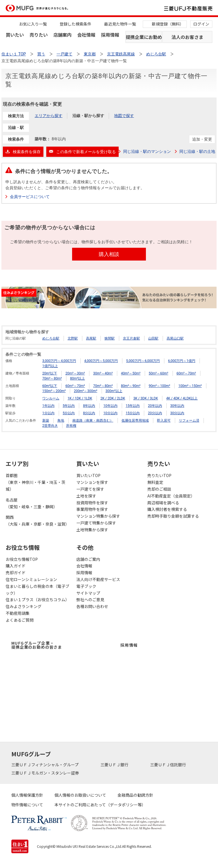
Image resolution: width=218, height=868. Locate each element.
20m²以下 (50, 373)
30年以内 (177, 406)
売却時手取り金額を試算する (173, 516)
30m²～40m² (103, 373)
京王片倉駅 (131, 338)
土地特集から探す (92, 530)
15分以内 (133, 413)
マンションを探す (92, 482)
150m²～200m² (54, 391)
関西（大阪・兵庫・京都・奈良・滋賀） (37, 521)
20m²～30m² (75, 373)
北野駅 (73, 338)
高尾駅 (91, 338)
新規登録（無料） (168, 24)
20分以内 (155, 413)
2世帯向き (50, 426)
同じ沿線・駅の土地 (197, 151)
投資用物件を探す (92, 503)
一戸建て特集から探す (96, 523)
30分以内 (177, 413)
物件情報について (27, 805)
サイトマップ (88, 593)
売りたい (39, 35)
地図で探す (124, 116)
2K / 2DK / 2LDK (113, 398)
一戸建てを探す (90, 489)
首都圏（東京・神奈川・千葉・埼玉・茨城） (35, 482)
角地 (61, 421)
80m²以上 (77, 378)
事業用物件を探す (92, 509)
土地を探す (86, 496)
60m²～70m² (186, 373)
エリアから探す (49, 116)
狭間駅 (110, 338)
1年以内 (48, 406)
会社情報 (86, 35)
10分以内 (110, 413)
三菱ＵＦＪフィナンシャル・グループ (45, 765)
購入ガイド (16, 566)
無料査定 (155, 482)
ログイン (201, 24)
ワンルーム (51, 398)
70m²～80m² (52, 378)
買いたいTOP (88, 475)
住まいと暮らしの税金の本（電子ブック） (37, 590)
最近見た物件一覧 (120, 24)
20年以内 (155, 406)
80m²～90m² (131, 386)
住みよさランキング (24, 606)
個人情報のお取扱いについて (80, 795)
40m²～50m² (131, 373)
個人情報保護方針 (27, 795)
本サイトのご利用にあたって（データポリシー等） (100, 805)
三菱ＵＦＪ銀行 (115, 765)
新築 (46, 421)
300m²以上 (114, 391)
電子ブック (86, 586)
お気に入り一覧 (33, 24)
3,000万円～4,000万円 (59, 361)
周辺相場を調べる (163, 503)
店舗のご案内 (88, 559)
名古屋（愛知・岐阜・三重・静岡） (32, 503)
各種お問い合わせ (92, 606)
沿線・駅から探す (88, 116)
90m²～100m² (160, 386)
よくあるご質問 (20, 620)
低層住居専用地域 (135, 421)
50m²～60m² (159, 373)
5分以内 (69, 413)
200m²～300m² (85, 391)
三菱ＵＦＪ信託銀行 (168, 765)
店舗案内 (62, 35)
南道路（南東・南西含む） (93, 421)
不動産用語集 (18, 613)
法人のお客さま (187, 37)
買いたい (15, 35)
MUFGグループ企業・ (37, 645)
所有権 (71, 426)
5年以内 (69, 406)
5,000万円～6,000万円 (143, 361)
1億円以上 (50, 366)
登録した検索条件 (76, 24)
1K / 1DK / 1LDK (80, 398)
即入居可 (164, 421)
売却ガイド (16, 573)
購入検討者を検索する (167, 509)
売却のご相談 (159, 489)
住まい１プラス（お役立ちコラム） (37, 600)
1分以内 (48, 413)
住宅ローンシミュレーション (31, 579)
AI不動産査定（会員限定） (171, 496)
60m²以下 (50, 386)
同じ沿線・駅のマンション (147, 151)
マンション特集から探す (98, 516)
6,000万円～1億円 (182, 361)
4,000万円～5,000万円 (101, 361)
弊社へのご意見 (90, 600)
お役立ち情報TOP (22, 559)
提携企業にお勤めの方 (144, 37)
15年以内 (133, 406)
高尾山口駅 (175, 338)
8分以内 (89, 413)
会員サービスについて (30, 197)
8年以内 (89, 406)
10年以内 (110, 406)
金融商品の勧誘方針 (135, 795)
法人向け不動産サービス (98, 579)
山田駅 (153, 338)
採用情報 (110, 35)
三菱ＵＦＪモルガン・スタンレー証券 (46, 773)
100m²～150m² (190, 386)
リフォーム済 (189, 421)
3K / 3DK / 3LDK (146, 398)
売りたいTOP (159, 475)
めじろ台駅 (51, 338)
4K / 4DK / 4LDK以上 (182, 398)
